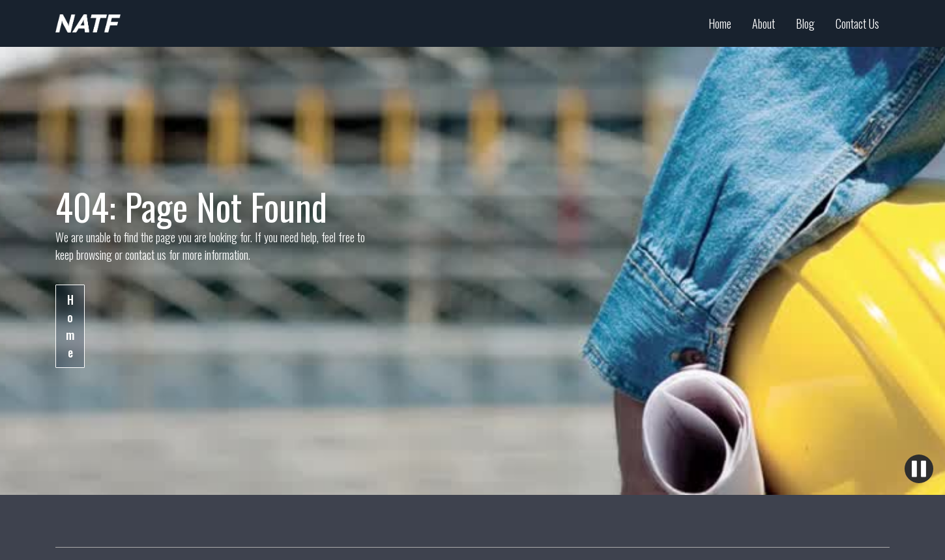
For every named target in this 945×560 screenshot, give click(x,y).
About (763, 23)
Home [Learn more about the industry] (70, 326)
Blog (805, 23)
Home (720, 23)
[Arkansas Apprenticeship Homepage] (88, 23)
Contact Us (857, 23)
